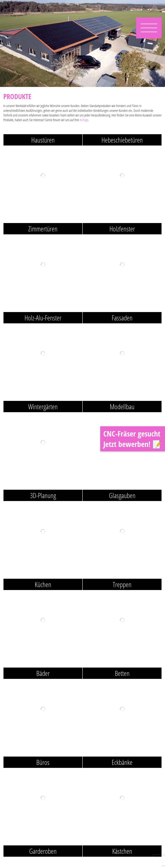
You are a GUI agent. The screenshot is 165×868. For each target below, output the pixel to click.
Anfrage (84, 120)
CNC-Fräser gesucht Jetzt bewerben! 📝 (133, 439)
